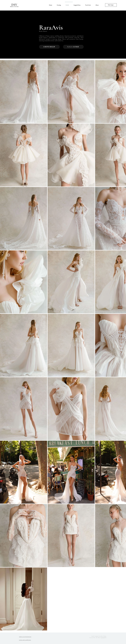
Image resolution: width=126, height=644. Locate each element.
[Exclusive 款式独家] (73, 47)
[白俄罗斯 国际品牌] (49, 47)
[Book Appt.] (111, 5)
